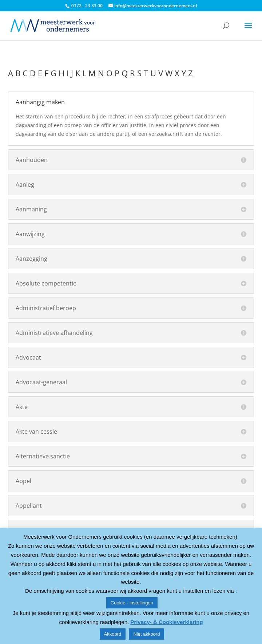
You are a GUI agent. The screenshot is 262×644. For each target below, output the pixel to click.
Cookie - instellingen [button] (132, 603)
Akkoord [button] (113, 634)
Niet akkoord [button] (146, 634)
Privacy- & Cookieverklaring (166, 622)
